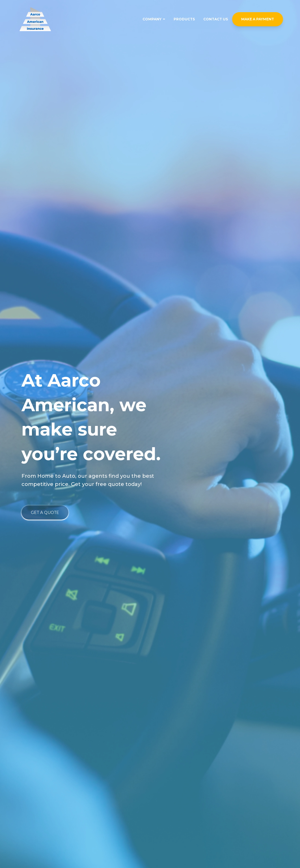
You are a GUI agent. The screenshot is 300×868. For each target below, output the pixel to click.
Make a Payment (258, 19)
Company (154, 19)
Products (184, 19)
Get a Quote (45, 513)
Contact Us (216, 19)
